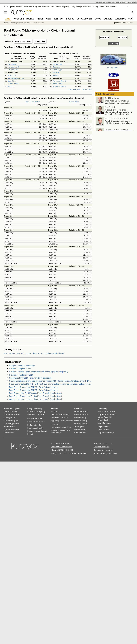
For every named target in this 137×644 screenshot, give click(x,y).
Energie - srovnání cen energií (22, 366)
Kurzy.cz (7, 23)
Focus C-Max (35, 102)
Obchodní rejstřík (101, 2)
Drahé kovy (55, 424)
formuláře (82, 433)
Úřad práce (31, 421)
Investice (54, 409)
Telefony (59, 19)
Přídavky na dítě (10, 418)
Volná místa (37, 418)
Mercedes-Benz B (59, 81)
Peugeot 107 (13, 70)
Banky (30, 409)
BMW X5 (56, 73)
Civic (77, 102)
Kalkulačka (87, 7)
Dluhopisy (54, 415)
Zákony (95, 7)
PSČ (86, 412)
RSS (103, 453)
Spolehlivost (111, 412)
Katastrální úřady (80, 418)
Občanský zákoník (81, 424)
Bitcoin (58, 7)
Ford (27, 102)
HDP (62, 418)
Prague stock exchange (106, 433)
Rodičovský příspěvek (12, 424)
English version (104, 427)
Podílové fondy (64, 415)
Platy (42, 421)
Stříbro (69, 427)
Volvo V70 (12, 75)
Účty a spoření (85, 19)
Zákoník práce (79, 427)
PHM (58, 430)
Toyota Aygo (57, 70)
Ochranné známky (81, 421)
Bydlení (30, 19)
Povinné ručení (9, 433)
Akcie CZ (19, 7)
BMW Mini (56, 75)
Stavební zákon (80, 430)
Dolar (42, 415)
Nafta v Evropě (56, 433)
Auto (12, 23)
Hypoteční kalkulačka (11, 430)
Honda (72, 102)
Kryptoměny (55, 421)
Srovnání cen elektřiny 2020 (21, 375)
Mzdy (49, 19)
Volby (100, 423)
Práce (102, 7)
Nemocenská (32, 428)
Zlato (53, 7)
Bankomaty (38, 409)
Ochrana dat (57, 443)
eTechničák (107, 417)
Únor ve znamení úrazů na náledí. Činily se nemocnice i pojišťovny (118, 105)
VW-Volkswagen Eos (16, 78)
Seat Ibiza (12, 81)
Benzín (63, 430)
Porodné (40, 428)
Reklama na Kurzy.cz (103, 443)
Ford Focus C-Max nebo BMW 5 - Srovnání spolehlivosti (34, 390)
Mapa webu (106, 423)
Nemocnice (120, 19)
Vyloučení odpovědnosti (62, 447)
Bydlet (129, 2)
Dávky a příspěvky (34, 425)
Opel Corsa (12, 64)
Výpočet (17, 409)
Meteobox (122, 2)
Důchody (30, 434)
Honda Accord (13, 67)
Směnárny (31, 415)
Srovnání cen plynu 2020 (20, 369)
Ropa (53, 430)
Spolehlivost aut (20, 23)
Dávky (98, 19)
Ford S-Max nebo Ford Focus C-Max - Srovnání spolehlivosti (35, 393)
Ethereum (70, 421)
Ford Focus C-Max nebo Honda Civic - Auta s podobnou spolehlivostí (34, 353)
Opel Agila (56, 67)
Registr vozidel (103, 415)
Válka (107, 7)
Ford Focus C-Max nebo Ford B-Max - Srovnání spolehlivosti (35, 399)
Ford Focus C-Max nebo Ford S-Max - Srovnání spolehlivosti (35, 396)
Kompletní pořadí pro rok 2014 (80, 89)
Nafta (68, 430)
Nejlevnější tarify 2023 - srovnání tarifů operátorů (30, 378)
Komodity (46, 7)
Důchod (70, 19)
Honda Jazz (57, 84)
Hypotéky (66, 7)
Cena (104, 412)
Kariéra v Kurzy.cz (101, 447)
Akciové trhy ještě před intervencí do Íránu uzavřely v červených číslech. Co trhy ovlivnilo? (118, 115)
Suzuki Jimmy (13, 84)
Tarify (73, 7)
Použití (97, 453)
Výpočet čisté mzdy (11, 412)
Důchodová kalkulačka (12, 415)
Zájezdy (110, 2)
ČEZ (58, 412)
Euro (38, 415)
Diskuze (113, 7)
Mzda (38, 421)
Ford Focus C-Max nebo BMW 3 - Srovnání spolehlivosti (34, 387)
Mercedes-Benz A (59, 87)
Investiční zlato (60, 427)
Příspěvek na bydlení (11, 421)
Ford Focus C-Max (23, 41)
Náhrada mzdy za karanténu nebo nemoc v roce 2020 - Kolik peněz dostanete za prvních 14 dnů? (51, 381)
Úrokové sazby (32, 412)
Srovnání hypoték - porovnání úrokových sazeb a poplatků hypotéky (39, 372)
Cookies (67, 443)
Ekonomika (55, 418)
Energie (79, 7)
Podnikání (78, 409)
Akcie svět (28, 7)
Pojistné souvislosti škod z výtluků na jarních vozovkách (118, 125)
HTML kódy (112, 453)
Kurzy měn (37, 7)
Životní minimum (10, 427)
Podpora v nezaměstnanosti (37, 431)
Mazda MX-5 (57, 64)
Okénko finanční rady (105, 94)
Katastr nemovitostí (81, 415)
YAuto (116, 2)
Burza (53, 412)
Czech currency (103, 430)
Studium (134, 2)
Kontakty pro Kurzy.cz (103, 450)
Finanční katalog (104, 420)
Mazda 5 (11, 87)
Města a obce (79, 412)
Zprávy (12, 7)
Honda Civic (40, 41)
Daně (76, 433)
